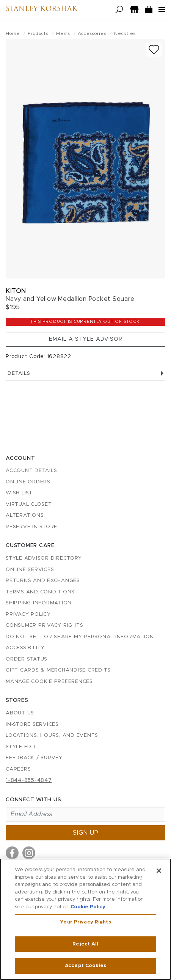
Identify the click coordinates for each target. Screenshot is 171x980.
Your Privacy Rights (85, 922)
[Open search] (119, 10)
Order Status (27, 659)
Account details (31, 471)
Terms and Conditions (40, 592)
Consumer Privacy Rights (44, 625)
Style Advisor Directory (44, 558)
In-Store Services (32, 724)
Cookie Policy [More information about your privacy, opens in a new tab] (88, 907)
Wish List (19, 493)
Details (85, 374)
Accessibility (25, 648)
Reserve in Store (31, 527)
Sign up (86, 833)
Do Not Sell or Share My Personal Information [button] (80, 637)
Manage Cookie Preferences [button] (49, 682)
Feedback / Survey (34, 758)
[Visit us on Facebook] (12, 853)
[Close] (159, 871)
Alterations (25, 515)
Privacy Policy (28, 614)
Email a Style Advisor (86, 339)
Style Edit (21, 747)
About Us (20, 713)
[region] (85, 919)
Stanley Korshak (42, 9)
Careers (18, 769)
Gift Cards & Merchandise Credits (58, 670)
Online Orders (28, 482)
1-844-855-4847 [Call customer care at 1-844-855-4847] (29, 780)
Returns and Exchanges (43, 581)
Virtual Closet (29, 504)
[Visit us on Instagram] (29, 853)
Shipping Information (39, 603)
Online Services (30, 570)
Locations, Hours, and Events (52, 735)
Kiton (16, 291)
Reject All (85, 944)
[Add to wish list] (154, 50)
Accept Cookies (85, 966)
